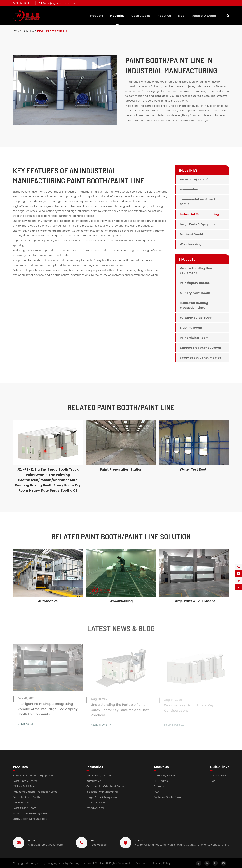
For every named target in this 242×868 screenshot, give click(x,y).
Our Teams (161, 781)
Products (96, 16)
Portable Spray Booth (196, 318)
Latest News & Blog (121, 630)
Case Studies (141, 16)
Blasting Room (191, 328)
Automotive (189, 190)
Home (16, 31)
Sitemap (141, 863)
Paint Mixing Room (194, 338)
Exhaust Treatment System (200, 348)
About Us (164, 16)
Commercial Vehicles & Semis (198, 202)
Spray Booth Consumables (200, 358)
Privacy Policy (162, 863)
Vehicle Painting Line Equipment (196, 271)
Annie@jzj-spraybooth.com (60, 3)
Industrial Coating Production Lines (194, 305)
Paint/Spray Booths (195, 283)
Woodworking (191, 244)
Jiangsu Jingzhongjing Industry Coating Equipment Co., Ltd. (67, 863)
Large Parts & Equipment (199, 224)
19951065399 (24, 3)
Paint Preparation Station (121, 470)
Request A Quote (204, 16)
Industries (117, 16)
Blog (181, 16)
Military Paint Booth (195, 293)
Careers (159, 786)
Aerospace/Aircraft (194, 180)
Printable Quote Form (167, 797)
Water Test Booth (194, 470)
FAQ (156, 792)
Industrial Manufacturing (52, 31)
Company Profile (164, 776)
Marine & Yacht (191, 234)
